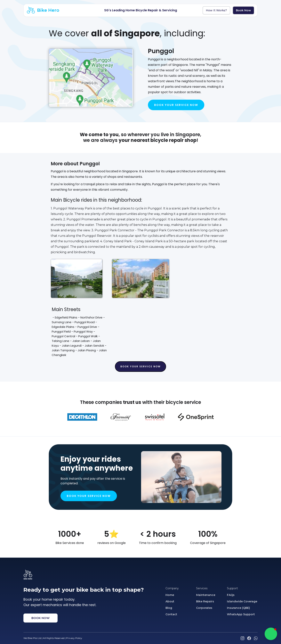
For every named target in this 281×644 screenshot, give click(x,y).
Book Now (243, 10)
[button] (271, 634)
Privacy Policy (74, 638)
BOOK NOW (40, 618)
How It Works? (216, 10)
